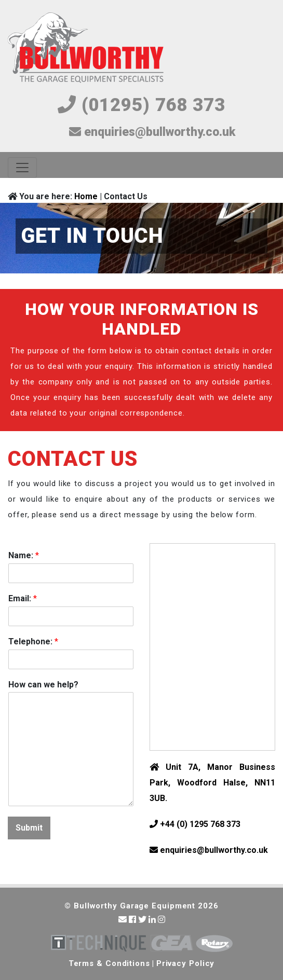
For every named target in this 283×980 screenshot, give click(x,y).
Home (86, 196)
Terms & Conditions (109, 963)
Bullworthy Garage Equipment (86, 49)
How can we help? (43, 685)
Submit (29, 828)
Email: (23, 598)
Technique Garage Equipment (98, 943)
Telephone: (33, 641)
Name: (24, 555)
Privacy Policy (186, 963)
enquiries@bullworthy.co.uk (152, 132)
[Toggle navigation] (22, 168)
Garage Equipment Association (172, 943)
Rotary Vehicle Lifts (214, 943)
